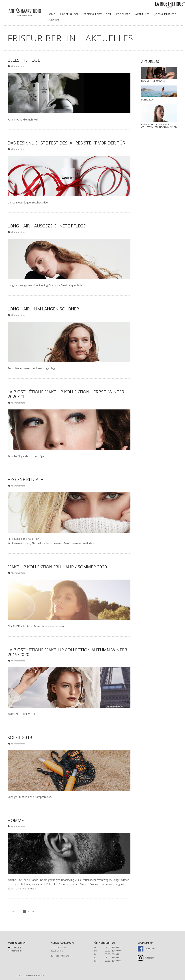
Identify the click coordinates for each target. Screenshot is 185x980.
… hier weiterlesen (25, 888)
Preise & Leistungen (97, 14)
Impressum (16, 947)
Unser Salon (69, 14)
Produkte (123, 14)
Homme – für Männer (153, 81)
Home (51, 14)
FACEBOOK (149, 949)
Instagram (149, 958)
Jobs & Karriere (165, 14)
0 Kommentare (18, 66)
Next (34, 911)
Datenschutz (17, 951)
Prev (12, 911)
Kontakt (53, 20)
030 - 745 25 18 (63, 956)
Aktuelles (142, 14)
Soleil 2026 (147, 100)
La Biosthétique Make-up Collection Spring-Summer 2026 (159, 126)
